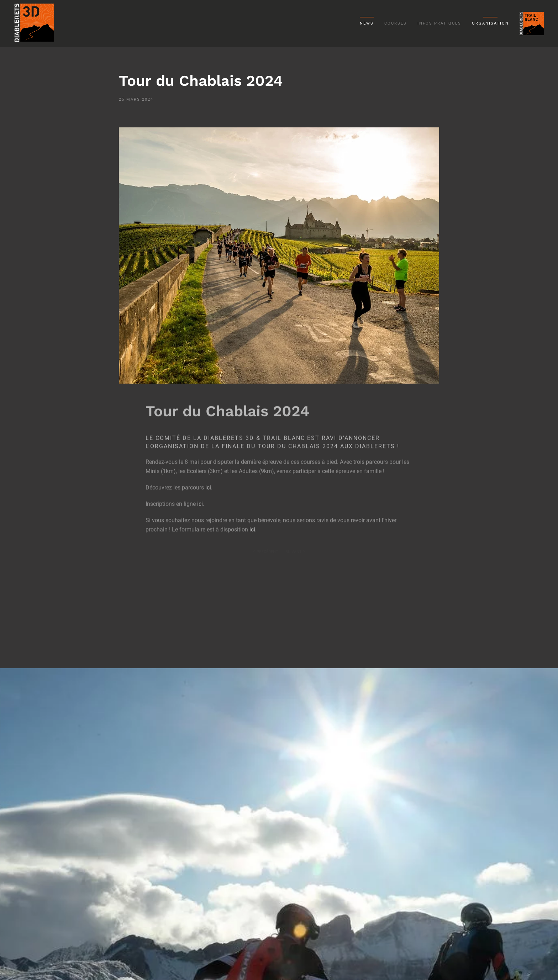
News (367, 23)
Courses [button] (396, 23)
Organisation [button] (490, 23)
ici (208, 482)
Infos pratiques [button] (439, 23)
